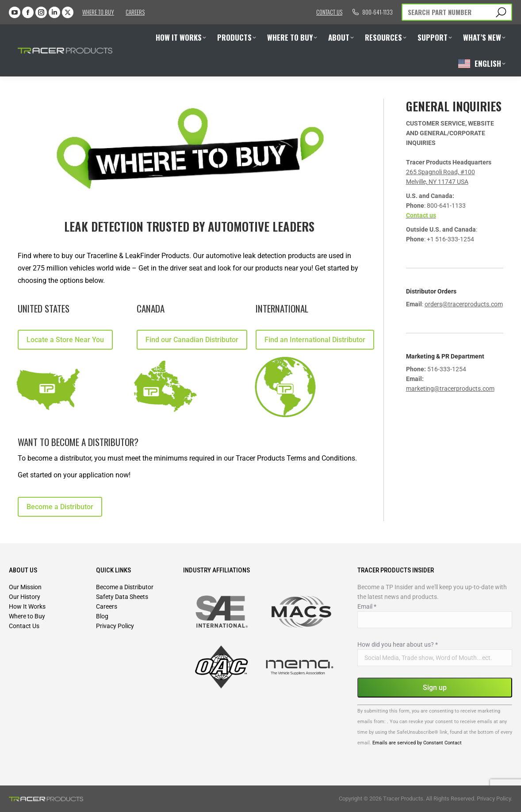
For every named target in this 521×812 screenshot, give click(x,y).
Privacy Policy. (494, 799)
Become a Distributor (125, 587)
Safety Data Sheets (122, 597)
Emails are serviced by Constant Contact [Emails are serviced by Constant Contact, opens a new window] (417, 743)
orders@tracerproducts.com (464, 304)
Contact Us (24, 626)
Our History (25, 597)
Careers (135, 12)
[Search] (457, 12)
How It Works (27, 606)
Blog (102, 616)
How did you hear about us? (398, 644)
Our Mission (25, 587)
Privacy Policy (115, 626)
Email (367, 606)
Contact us (329, 12)
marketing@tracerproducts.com (450, 389)
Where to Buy (98, 12)
